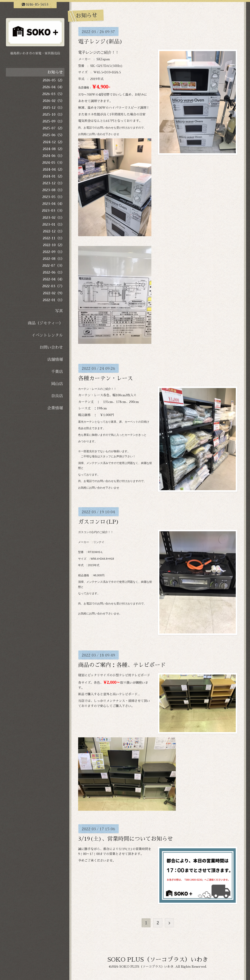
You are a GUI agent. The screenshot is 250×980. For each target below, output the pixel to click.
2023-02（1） (54, 218)
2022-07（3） (53, 266)
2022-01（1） (54, 300)
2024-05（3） (53, 163)
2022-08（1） (54, 259)
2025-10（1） (54, 114)
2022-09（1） (54, 252)
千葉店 (57, 372)
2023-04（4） (53, 204)
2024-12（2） (54, 142)
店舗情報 (55, 359)
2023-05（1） (53, 197)
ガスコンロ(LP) (99, 522)
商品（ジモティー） (45, 323)
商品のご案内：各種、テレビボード (122, 665)
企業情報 (55, 408)
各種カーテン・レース (105, 378)
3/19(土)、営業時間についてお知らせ (125, 839)
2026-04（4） (54, 87)
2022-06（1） (54, 272)
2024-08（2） (54, 149)
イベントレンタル (47, 335)
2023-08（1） (53, 190)
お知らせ (55, 72)
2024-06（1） (54, 156)
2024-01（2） (54, 176)
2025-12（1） (54, 108)
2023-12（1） (54, 183)
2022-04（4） (54, 279)
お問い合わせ (51, 347)
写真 (59, 311)
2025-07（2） (54, 128)
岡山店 (57, 384)
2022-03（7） (53, 286)
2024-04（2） (54, 169)
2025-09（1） (54, 121)
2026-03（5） (53, 94)
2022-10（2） (54, 245)
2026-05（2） (54, 80)
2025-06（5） (54, 135)
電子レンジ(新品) (100, 42)
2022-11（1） (54, 238)
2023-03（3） (53, 211)
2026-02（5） (54, 101)
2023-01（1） (53, 224)
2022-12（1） (54, 231)
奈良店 (57, 396)
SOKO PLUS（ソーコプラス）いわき (158, 960)
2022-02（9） (54, 293)
